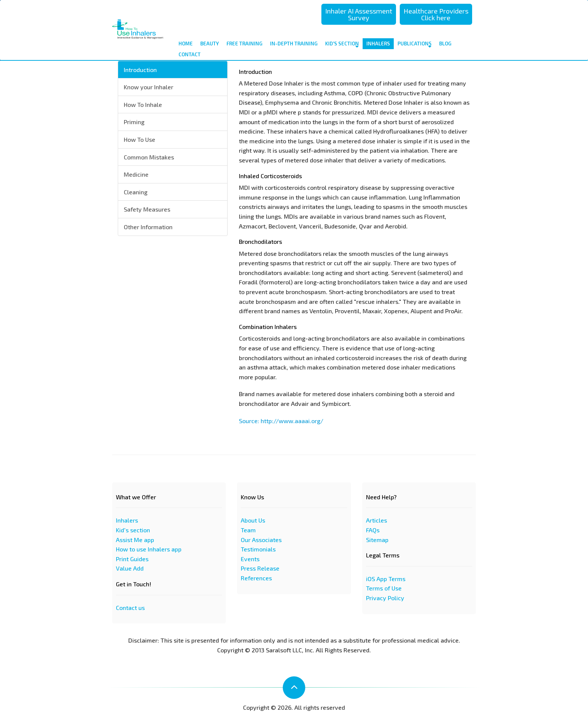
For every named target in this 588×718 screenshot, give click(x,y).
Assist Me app (135, 540)
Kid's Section (342, 45)
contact (190, 54)
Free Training (244, 44)
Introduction (140, 70)
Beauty (210, 44)
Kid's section (133, 530)
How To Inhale (143, 104)
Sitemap (377, 540)
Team (248, 530)
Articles (376, 520)
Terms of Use (384, 588)
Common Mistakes (149, 157)
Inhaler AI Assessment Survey (359, 14)
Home (186, 44)
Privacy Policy (385, 598)
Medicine (136, 174)
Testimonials (258, 549)
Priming (134, 122)
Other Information (148, 227)
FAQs (373, 530)
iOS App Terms (386, 579)
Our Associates (261, 540)
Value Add (130, 568)
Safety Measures (147, 209)
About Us (253, 520)
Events (250, 559)
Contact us (130, 608)
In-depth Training (294, 44)
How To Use (139, 139)
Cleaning (136, 192)
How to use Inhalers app (149, 549)
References (256, 578)
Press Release (260, 568)
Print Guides (132, 559)
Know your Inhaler (148, 87)
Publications (415, 45)
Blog (445, 44)
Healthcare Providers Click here (436, 14)
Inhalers (378, 45)
